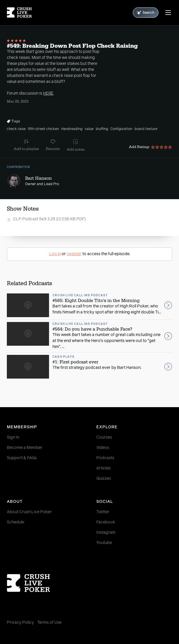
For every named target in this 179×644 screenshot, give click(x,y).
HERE (48, 93)
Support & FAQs (22, 458)
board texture (146, 129)
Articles (103, 468)
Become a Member (25, 448)
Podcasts (105, 458)
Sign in (13, 437)
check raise (16, 129)
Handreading (72, 129)
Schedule (16, 522)
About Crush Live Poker (29, 512)
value (89, 129)
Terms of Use (49, 623)
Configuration (121, 129)
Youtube (104, 543)
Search (146, 13)
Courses (104, 437)
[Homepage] (19, 13)
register (74, 254)
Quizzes (104, 479)
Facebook (106, 522)
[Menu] (168, 13)
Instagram (106, 533)
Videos (103, 448)
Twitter (103, 512)
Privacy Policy (20, 623)
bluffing (102, 129)
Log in (55, 254)
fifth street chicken (43, 129)
